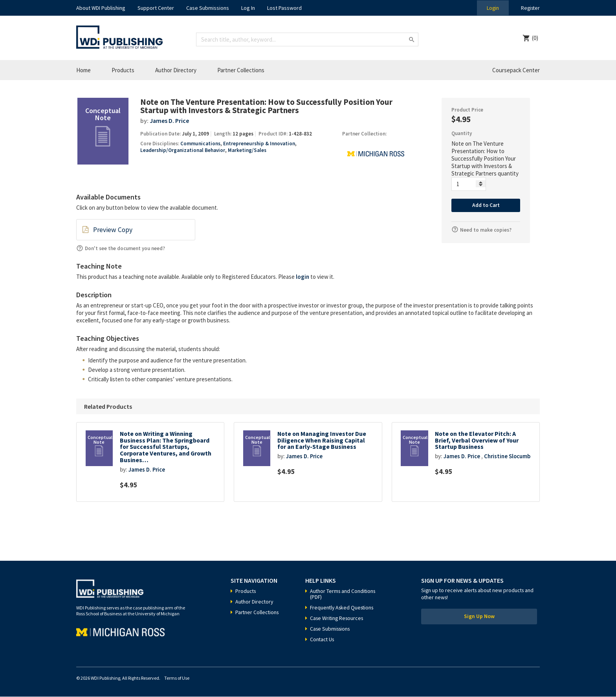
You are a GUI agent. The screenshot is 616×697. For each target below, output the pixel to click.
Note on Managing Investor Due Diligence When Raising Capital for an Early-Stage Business (323, 440)
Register (530, 8)
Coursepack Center (516, 70)
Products (123, 70)
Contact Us (323, 640)
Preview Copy (112, 230)
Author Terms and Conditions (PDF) (344, 594)
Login (491, 8)
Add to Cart (486, 205)
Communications (200, 144)
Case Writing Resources (338, 618)
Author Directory (176, 70)
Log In (248, 8)
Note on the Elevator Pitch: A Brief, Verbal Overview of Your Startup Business (477, 440)
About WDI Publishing (101, 8)
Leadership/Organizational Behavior (182, 150)
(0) (535, 38)
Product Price (467, 110)
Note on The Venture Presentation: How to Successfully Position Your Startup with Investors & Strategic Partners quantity (485, 158)
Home (83, 70)
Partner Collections (241, 70)
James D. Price (170, 121)
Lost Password (284, 8)
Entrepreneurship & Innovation (259, 144)
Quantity (462, 133)
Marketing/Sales (247, 150)
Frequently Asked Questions (343, 608)
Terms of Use (177, 678)
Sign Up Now (479, 617)
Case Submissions (208, 8)
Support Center (156, 8)
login (302, 276)
